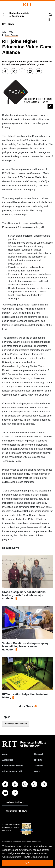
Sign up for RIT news (16, 811)
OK (28, 863)
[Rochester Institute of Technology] (28, 5)
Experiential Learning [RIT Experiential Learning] (13, 766)
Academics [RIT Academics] (8, 760)
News (11, 24)
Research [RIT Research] (39, 754)
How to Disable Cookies (35, 857)
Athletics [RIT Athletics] (39, 766)
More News (26, 706)
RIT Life (38, 760)
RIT (4, 24)
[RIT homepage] (24, 744)
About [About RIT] (5, 754)
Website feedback (15, 802)
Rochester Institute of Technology (19, 15)
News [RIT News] (37, 771)
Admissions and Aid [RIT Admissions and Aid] (12, 771)
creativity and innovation (16, 724)
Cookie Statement (12, 857)
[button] (4, 15)
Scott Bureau (12, 35)
